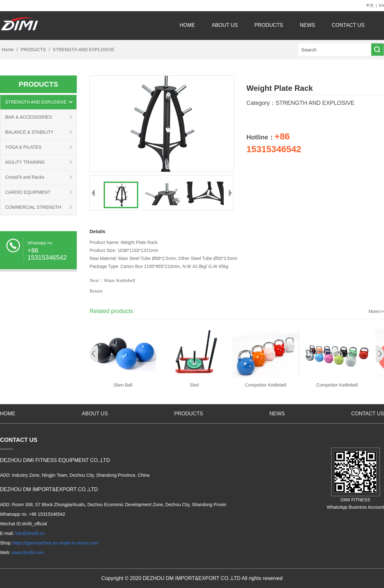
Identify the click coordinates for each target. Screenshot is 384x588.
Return (96, 291)
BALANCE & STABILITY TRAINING (29, 134)
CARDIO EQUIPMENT (28, 192)
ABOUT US (225, 25)
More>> (376, 311)
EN (381, 5)
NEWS (308, 25)
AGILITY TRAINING (25, 162)
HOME (188, 25)
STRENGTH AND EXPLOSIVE (83, 50)
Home (8, 50)
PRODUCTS (269, 25)
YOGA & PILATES (23, 147)
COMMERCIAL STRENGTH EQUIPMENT (33, 210)
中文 (370, 5)
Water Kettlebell (119, 280)
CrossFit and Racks (25, 177)
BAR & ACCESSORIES (28, 117)
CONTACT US (349, 25)
